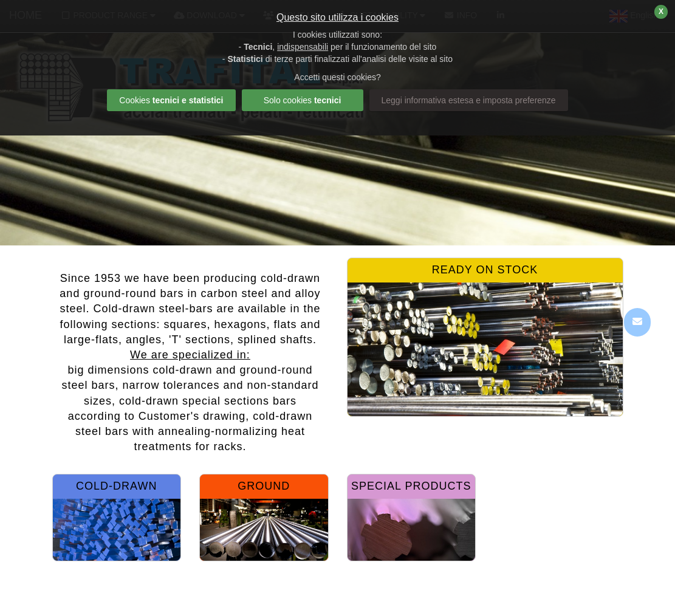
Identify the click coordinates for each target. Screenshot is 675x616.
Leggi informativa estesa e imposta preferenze (469, 100)
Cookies (171, 100)
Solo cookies (303, 100)
